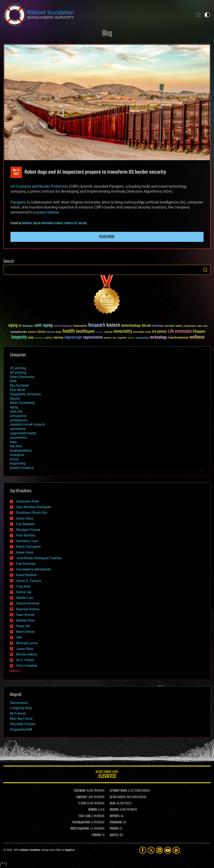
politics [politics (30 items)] (49, 338)
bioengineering (21, 450)
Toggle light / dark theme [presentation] (207, 15)
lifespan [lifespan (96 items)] (199, 332)
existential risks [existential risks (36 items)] (19, 332)
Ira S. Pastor (25, 660)
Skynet (15, 399)
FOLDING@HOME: (81, 823)
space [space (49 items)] (131, 338)
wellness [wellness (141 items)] (197, 337)
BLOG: (113, 804)
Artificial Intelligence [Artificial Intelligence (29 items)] (63, 326)
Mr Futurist (18, 713)
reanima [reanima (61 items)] (58, 338)
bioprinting (18, 463)
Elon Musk (18, 390)
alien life (16, 411)
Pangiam (18, 202)
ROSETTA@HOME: (80, 829)
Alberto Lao (25, 598)
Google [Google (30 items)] (59, 332)
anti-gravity (18, 416)
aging (14, 407)
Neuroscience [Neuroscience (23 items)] (39, 338)
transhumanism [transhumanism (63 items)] (178, 338)
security (83, 223)
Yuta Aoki (23, 586)
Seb (19, 637)
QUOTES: (114, 835)
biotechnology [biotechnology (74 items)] (131, 326)
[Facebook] (143, 850)
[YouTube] (168, 850)
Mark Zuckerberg (22, 403)
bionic (14, 459)
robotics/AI (71, 223)
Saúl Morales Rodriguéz (34, 507)
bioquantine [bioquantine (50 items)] (80, 326)
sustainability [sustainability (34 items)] (142, 338)
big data (16, 446)
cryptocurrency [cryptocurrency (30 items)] (190, 326)
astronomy (18, 429)
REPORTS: (115, 816)
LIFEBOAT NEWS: (119, 791)
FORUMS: (97, 835)
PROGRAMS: (116, 823)
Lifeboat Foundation (30, 850)
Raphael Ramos (28, 609)
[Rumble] (176, 850)
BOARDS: (114, 810)
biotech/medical (22, 468)
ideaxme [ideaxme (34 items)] (108, 332)
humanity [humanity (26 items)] (100, 332)
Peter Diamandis (22, 377)
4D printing (18, 372)
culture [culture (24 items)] (200, 326)
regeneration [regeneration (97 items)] (93, 337)
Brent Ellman (25, 632)
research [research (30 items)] (108, 338)
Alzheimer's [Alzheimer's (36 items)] (28, 326)
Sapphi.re (70, 850)
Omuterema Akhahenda (34, 569)
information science (52, 223)
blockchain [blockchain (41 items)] (158, 326)
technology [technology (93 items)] (159, 338)
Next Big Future (21, 719)
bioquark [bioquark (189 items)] (97, 325)
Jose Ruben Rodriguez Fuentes (39, 558)
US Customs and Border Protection (39, 186)
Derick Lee (24, 592)
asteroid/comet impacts (27, 424)
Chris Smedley (27, 666)
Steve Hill (23, 626)
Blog (107, 34)
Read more (107, 237)
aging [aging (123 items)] (13, 326)
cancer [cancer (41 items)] (179, 326)
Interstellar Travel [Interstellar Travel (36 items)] (142, 332)
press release (48, 212)
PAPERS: (114, 829)
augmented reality (23, 433)
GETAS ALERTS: (118, 797)
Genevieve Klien (28, 501)
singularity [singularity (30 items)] (122, 338)
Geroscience (19, 703)
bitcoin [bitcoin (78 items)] (146, 326)
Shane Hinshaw (28, 603)
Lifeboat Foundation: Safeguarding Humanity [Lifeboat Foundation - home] (97, 15)
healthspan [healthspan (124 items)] (85, 332)
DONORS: (93, 810)
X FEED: (82, 804)
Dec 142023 (16, 172)
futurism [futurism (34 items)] (51, 332)
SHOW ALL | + (16, 671)
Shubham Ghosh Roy (32, 513)
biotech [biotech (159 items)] (113, 325)
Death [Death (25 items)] (205, 326)
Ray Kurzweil (19, 385)
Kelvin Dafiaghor (28, 547)
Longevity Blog (21, 708)
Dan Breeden (25, 524)
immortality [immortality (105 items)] (123, 332)
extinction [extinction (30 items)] (32, 332)
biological (17, 455)
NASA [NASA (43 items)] (31, 338)
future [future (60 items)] (42, 332)
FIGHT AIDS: (85, 816)
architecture (18, 420)
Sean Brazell (25, 615)
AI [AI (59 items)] (20, 326)
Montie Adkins (27, 654)
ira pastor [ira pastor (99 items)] (159, 332)
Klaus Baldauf (27, 575)
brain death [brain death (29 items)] (169, 326)
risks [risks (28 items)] (114, 338)
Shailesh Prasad (28, 530)
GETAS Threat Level (107, 775)
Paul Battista (26, 535)
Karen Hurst (25, 552)
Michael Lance (27, 643)
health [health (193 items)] (69, 331)
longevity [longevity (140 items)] (19, 337)
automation (18, 438)
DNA (13, 381)
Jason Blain (25, 649)
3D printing (18, 368)
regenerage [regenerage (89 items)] (73, 338)
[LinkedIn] (159, 850)
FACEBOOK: (80, 791)
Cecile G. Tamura (29, 581)
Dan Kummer (26, 564)
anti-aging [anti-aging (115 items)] (44, 326)
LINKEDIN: (81, 797)
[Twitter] (151, 850)
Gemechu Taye (30, 223)
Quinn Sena (25, 518)
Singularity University (25, 394)
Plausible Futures (23, 724)
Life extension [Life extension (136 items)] (180, 332)
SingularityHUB (21, 729)
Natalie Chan (26, 620)
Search (205, 270)
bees (13, 442)
